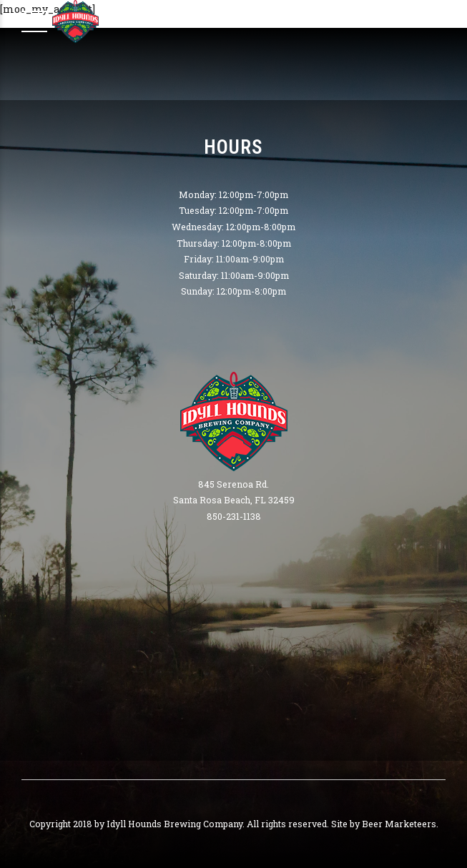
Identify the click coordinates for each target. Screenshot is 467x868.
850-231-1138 (234, 516)
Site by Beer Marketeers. (385, 824)
